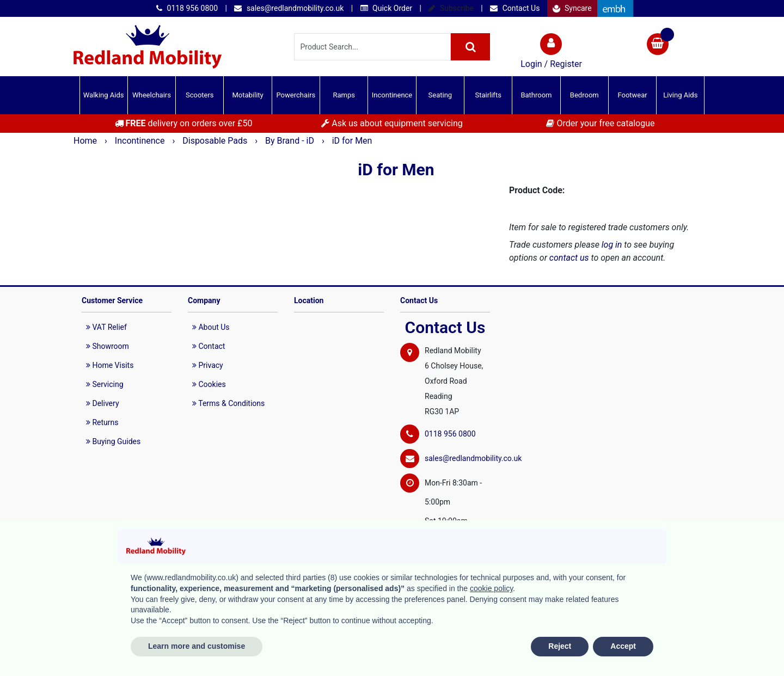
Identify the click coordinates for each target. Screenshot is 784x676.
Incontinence (392, 95)
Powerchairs (296, 95)
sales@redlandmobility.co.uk (289, 8)
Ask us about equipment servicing (392, 123)
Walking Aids (104, 95)
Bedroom (584, 95)
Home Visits (110, 365)
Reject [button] (560, 646)
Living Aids (680, 95)
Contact (209, 346)
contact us (569, 258)
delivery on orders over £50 (184, 123)
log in (612, 245)
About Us (211, 327)
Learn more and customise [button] (197, 646)
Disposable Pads (216, 141)
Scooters (200, 95)
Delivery (103, 403)
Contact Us (515, 8)
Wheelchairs (152, 95)
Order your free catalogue (600, 123)
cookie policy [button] (491, 588)
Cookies (209, 384)
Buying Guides (113, 441)
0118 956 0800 (187, 8)
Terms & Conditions (228, 403)
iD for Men (352, 141)
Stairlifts (488, 95)
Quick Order (386, 8)
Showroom (108, 346)
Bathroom (536, 95)
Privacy (208, 365)
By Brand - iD (291, 141)
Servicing (105, 384)
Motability (247, 95)
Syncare (572, 8)
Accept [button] (623, 646)
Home (86, 141)
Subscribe (451, 8)
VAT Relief (106, 327)
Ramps (344, 95)
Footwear (632, 95)
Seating (440, 95)
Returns (102, 422)
